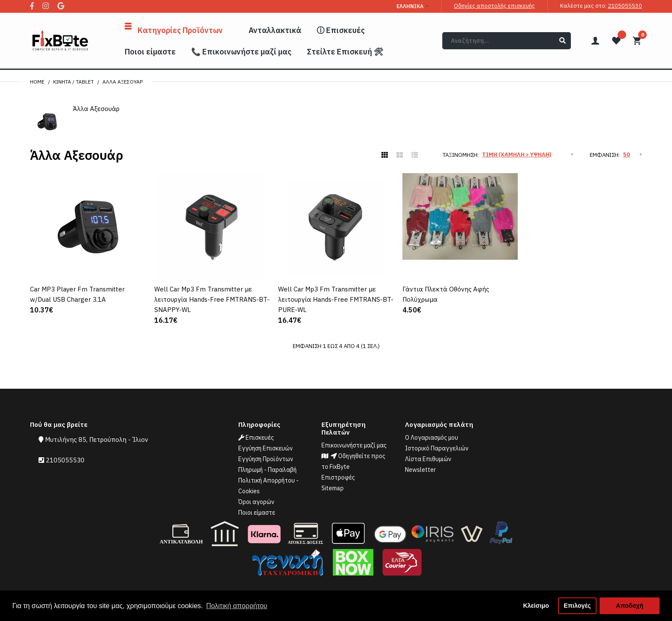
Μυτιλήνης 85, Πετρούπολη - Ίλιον (97, 439)
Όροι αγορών (256, 502)
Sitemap (333, 488)
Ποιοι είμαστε (257, 513)
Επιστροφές (338, 477)
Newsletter (420, 470)
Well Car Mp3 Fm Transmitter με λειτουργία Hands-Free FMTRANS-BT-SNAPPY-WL (212, 299)
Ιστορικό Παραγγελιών (437, 448)
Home (37, 82)
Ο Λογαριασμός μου (432, 438)
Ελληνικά (410, 6)
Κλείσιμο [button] (536, 606)
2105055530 (625, 6)
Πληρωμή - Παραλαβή (267, 470)
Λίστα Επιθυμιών (428, 459)
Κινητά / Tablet (73, 82)
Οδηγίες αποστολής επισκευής (494, 6)
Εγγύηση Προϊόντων (266, 459)
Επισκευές (256, 438)
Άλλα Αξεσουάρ (123, 82)
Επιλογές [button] (577, 606)
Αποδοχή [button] (630, 606)
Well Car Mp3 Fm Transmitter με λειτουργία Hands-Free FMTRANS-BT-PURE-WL (336, 299)
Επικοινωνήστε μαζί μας (354, 445)
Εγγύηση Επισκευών (265, 448)
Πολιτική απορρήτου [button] (237, 606)
